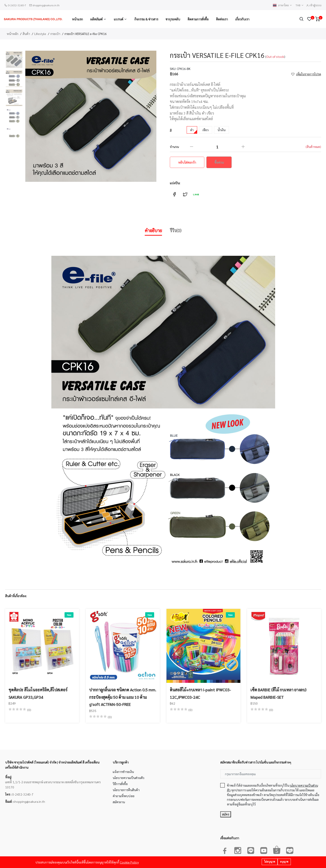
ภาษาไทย (283, 5)
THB (300, 5)
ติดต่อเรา (222, 19)
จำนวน (174, 147)
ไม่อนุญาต (270, 862)
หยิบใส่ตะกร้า (187, 162)
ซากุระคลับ (173, 19)
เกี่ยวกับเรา (242, 19)
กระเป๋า (55, 34)
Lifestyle (40, 34)
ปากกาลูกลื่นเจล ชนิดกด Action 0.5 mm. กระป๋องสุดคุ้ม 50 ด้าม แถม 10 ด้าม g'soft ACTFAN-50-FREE (123, 697)
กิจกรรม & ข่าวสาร (146, 19)
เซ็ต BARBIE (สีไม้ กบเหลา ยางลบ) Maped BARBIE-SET (278, 693)
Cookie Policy (129, 862)
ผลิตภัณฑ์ (96, 19)
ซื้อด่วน (219, 162)
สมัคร (226, 814)
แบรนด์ (119, 19)
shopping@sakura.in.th (46, 5)
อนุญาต (284, 862)
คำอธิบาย (153, 230)
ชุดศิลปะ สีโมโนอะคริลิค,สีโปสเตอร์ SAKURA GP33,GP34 (38, 693)
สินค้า (26, 34)
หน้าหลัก (13, 34)
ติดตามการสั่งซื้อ (198, 19)
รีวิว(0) (176, 230)
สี (171, 130)
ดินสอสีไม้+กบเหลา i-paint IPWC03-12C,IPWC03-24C (200, 693)
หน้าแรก (77, 19)
